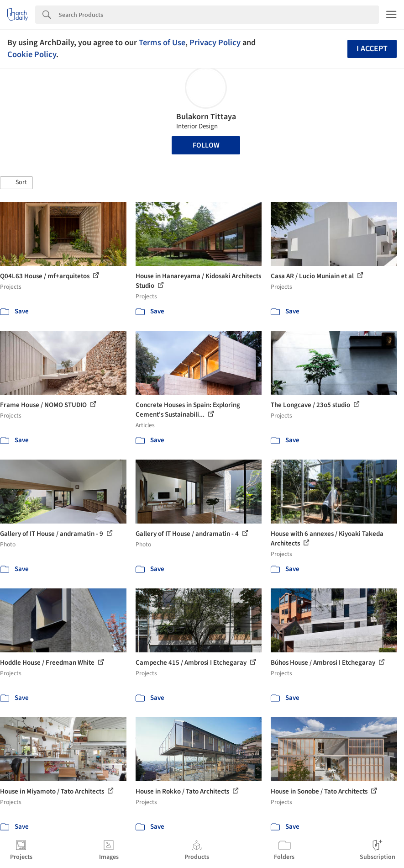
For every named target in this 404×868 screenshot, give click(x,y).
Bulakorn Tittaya (206, 117)
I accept (372, 49)
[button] (16, 183)
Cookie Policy (32, 54)
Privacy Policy (215, 42)
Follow (206, 145)
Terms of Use (162, 42)
